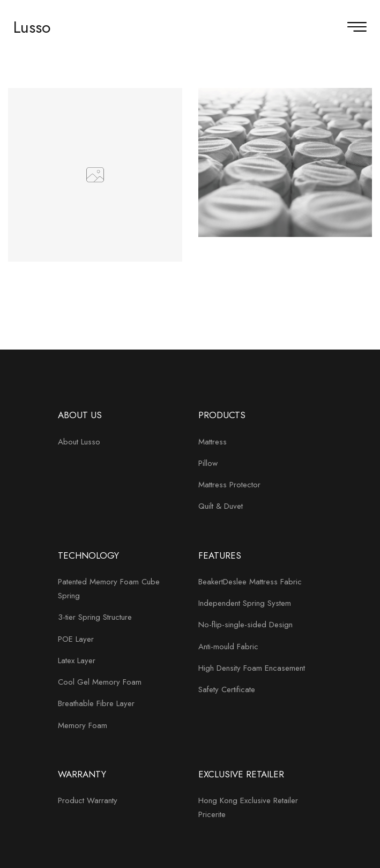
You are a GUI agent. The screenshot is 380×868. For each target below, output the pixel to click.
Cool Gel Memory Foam (100, 682)
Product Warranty (88, 800)
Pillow (208, 463)
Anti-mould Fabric (228, 647)
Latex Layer (77, 661)
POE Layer (76, 639)
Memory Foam (83, 725)
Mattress (213, 442)
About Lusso (79, 442)
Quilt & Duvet (221, 506)
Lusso (32, 27)
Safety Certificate (227, 689)
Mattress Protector (229, 485)
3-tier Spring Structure (95, 617)
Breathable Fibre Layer (96, 703)
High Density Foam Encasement (252, 668)
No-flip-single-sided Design (245, 625)
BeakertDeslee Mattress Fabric (250, 582)
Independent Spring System (245, 603)
